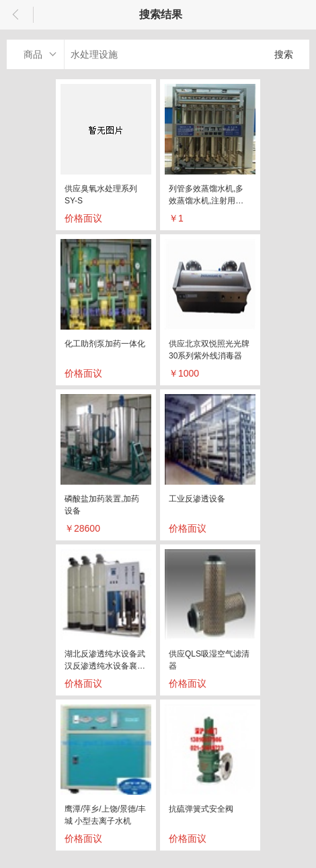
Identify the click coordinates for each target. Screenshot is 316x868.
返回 (17, 15)
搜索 (284, 54)
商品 (33, 54)
